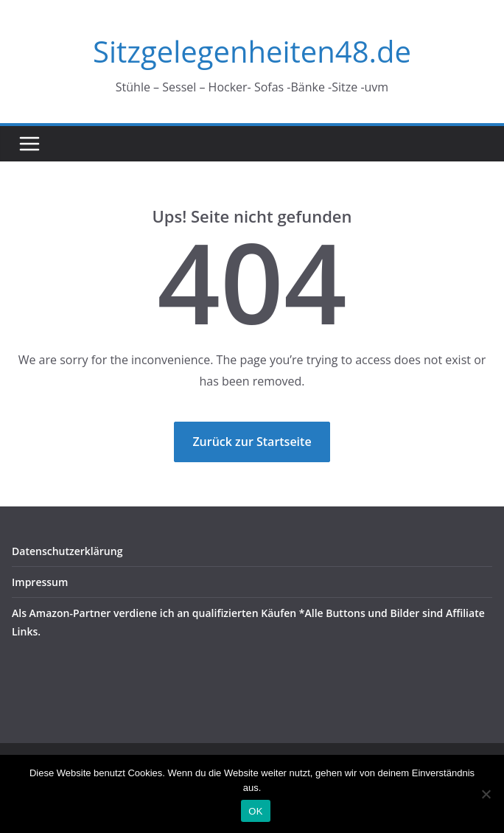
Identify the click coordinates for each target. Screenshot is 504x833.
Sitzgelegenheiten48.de (252, 51)
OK (255, 811)
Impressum (40, 582)
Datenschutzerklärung (67, 551)
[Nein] (486, 794)
